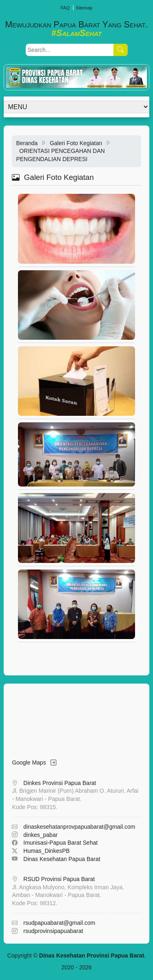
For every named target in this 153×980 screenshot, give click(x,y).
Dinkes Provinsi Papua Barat (60, 783)
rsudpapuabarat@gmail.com (59, 923)
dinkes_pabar (40, 835)
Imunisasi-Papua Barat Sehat (60, 843)
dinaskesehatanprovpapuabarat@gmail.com (79, 827)
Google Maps (34, 762)
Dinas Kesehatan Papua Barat (62, 859)
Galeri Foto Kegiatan (76, 143)
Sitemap (84, 8)
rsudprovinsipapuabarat (53, 931)
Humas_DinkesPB (47, 851)
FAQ (65, 8)
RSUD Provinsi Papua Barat (59, 879)
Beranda (27, 143)
